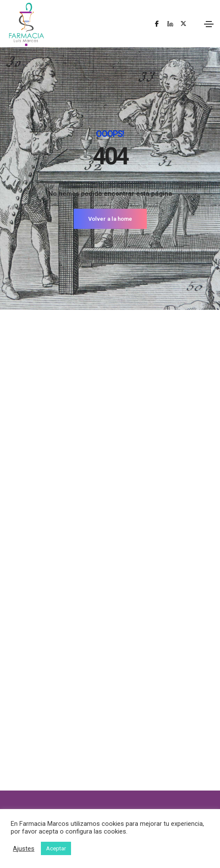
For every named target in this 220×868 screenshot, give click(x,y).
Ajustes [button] (24, 849)
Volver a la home (110, 219)
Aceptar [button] (56, 848)
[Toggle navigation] (209, 24)
